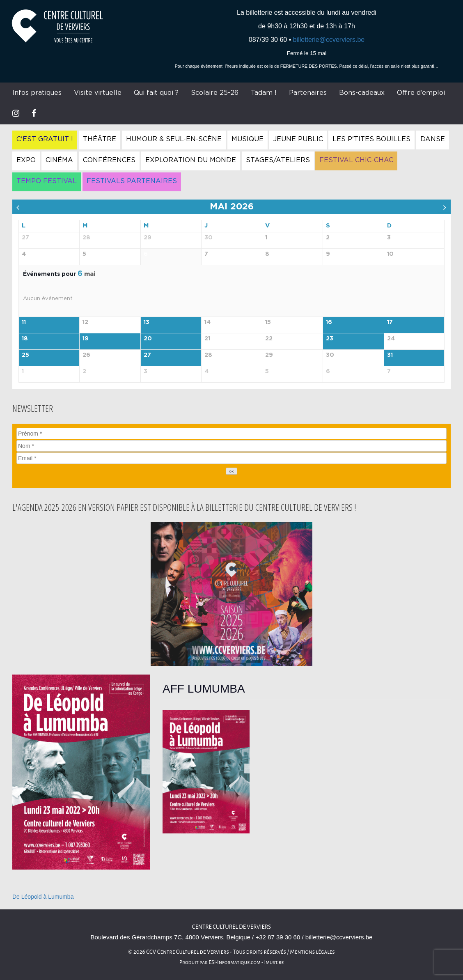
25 (25, 355)
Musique (248, 139)
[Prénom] (231, 434)
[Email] (231, 458)
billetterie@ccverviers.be (329, 40)
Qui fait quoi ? (156, 93)
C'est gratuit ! (45, 139)
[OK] (231, 471)
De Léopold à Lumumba (43, 897)
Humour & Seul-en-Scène (174, 139)
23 (330, 339)
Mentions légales (312, 952)
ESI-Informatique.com (234, 962)
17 (390, 322)
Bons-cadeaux (362, 93)
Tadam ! (264, 93)
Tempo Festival (47, 181)
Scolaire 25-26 (215, 93)
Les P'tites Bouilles (371, 139)
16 (329, 322)
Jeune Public (298, 139)
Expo (26, 160)
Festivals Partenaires (132, 181)
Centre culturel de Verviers (231, 927)
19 (86, 339)
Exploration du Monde (191, 160)
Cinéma (59, 160)
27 (147, 355)
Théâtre (100, 139)
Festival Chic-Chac (356, 160)
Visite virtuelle (98, 93)
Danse (433, 139)
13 (147, 322)
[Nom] (231, 446)
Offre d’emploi (421, 93)
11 (24, 322)
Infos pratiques (37, 93)
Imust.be (274, 962)
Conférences (109, 160)
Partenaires (308, 93)
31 (390, 355)
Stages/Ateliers (278, 160)
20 (148, 339)
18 (25, 339)
